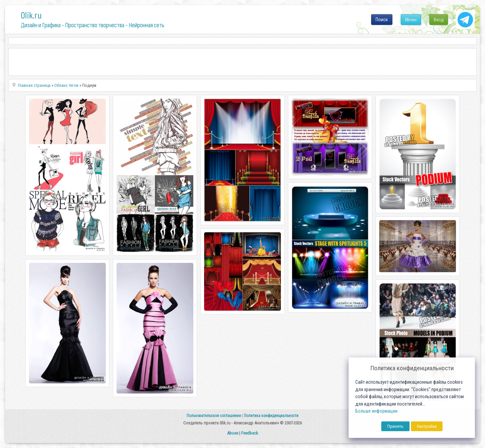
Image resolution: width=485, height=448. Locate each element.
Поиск (382, 20)
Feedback (250, 433)
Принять (395, 426)
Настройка (427, 426)
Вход (439, 20)
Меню (411, 20)
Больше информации (376, 411)
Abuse (233, 433)
